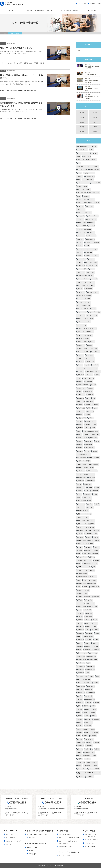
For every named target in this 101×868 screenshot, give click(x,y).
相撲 (79, 636)
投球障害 (90, 504)
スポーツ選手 (81, 272)
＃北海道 (88, 759)
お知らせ (8, 845)
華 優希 (80, 709)
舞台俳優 (89, 703)
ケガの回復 (92, 223)
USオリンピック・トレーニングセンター (88, 166)
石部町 (88, 643)
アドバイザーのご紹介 (91, 840)
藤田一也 (93, 713)
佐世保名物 (91, 395)
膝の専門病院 (91, 693)
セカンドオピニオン (83, 279)
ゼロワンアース (82, 282)
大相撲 (88, 451)
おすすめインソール (90, 173)
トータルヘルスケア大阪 (84, 299)
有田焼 (89, 537)
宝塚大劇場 (92, 478)
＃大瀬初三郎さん (92, 762)
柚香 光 (92, 557)
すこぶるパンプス (96, 183)
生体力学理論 (89, 617)
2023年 (82, 117)
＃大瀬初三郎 (81, 762)
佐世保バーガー (89, 391)
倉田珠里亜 (91, 401)
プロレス (92, 342)
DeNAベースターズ (83, 150)
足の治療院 (89, 726)
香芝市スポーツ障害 (90, 752)
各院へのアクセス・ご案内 (14, 841)
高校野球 (80, 759)
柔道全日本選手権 (94, 554)
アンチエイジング (95, 203)
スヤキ (92, 276)
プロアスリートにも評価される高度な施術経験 (68, 842)
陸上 (87, 749)
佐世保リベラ (81, 395)
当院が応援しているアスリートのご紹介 (91, 835)
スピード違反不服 (92, 266)
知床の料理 (81, 640)
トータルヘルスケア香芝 (84, 305)
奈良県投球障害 (82, 464)
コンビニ (80, 242)
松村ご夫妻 (89, 547)
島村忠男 (80, 491)
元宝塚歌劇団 (81, 408)
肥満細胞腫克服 (92, 656)
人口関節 (91, 388)
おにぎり (80, 176)
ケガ (95, 219)
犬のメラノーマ (93, 607)
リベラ (88, 365)
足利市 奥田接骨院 (83, 729)
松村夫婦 (88, 550)
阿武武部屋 (90, 746)
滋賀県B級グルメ (95, 587)
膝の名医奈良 (91, 686)
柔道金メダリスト (83, 557)
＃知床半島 (88, 766)
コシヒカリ (92, 233)
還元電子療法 (95, 732)
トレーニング (81, 292)
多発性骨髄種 (89, 444)
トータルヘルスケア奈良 (84, 302)
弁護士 (95, 494)
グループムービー (90, 847)
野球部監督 (93, 736)
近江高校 (80, 732)
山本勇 (97, 487)
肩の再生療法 (81, 663)
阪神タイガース (90, 739)
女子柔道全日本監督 (83, 474)
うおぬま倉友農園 (95, 170)
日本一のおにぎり (83, 531)
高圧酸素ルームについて (66, 847)
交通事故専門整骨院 (83, 385)
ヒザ (92, 319)
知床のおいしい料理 (89, 636)
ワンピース (81, 372)
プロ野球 (90, 345)
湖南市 (85, 587)
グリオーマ (81, 219)
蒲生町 (94, 709)
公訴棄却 (91, 418)
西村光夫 (94, 716)
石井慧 (96, 640)
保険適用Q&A (33, 854)
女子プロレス (81, 471)
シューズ (80, 252)
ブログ (78, 50)
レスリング (95, 365)
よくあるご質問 (81, 4)
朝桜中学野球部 (82, 540)
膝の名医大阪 (81, 686)
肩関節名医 (81, 670)
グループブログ (90, 843)
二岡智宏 (92, 378)
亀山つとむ (90, 375)
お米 (79, 180)
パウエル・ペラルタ (83, 319)
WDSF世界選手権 (82, 170)
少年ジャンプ (88, 484)
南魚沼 (86, 435)
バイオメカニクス (92, 315)
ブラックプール (82, 325)
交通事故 (80, 382)
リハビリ (80, 365)
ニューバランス (82, 312)
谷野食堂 (80, 723)
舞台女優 (97, 703)
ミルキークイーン (83, 358)
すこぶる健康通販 (83, 186)
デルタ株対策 (89, 289)
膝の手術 (80, 696)
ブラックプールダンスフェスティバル (87, 329)
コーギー (88, 242)
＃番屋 (80, 766)
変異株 (97, 441)
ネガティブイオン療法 (95, 312)
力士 (87, 428)
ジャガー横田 (89, 252)
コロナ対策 (81, 239)
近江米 (93, 729)
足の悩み (80, 726)
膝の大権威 (81, 689)
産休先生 (95, 620)
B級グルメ (94, 146)
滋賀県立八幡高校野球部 (84, 597)
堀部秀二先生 (94, 438)
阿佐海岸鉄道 (81, 742)
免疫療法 (80, 415)
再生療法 (88, 425)
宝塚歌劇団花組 (91, 481)
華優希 (88, 709)
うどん (80, 173)
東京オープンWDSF (94, 540)
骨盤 (95, 756)
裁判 (87, 716)
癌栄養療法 (90, 633)
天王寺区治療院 (82, 458)
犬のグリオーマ (82, 607)
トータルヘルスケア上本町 (85, 295)
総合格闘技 (96, 650)
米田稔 (80, 650)
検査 (90, 560)
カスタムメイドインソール (85, 213)
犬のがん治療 (89, 600)
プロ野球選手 (94, 348)
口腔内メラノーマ (83, 438)
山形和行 (90, 487)
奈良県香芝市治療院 (83, 468)
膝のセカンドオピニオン (84, 683)
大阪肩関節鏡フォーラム (84, 454)
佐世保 (80, 391)
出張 (95, 425)
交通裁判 (94, 385)
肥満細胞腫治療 (93, 660)
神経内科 (80, 646)
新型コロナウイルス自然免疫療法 (86, 527)
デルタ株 (80, 289)
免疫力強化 (91, 411)
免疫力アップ (81, 411)
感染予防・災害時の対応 (66, 834)
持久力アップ (81, 507)
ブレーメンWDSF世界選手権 (85, 335)
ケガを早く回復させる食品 (85, 229)
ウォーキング (90, 206)
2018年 (95, 127)
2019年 (82, 127)
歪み (79, 580)
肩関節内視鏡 (91, 666)
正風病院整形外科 (83, 574)
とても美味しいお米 (94, 193)
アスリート (92, 199)
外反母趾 (80, 444)
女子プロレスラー (92, 471)
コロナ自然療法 (91, 239)
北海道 (93, 428)
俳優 (94, 398)
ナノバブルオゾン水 (83, 309)
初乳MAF (80, 428)
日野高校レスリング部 (91, 534)
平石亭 (80, 494)
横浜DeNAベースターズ (84, 567)
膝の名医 (96, 683)
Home (11, 10)
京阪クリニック (82, 388)
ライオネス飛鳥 (91, 362)
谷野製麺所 (96, 719)
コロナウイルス (92, 236)
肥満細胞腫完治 (82, 660)
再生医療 (80, 421)
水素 (85, 580)
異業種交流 (81, 630)
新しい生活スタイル (83, 511)
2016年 (95, 132)
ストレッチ (92, 259)
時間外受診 (81, 537)
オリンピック (81, 209)
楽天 (79, 564)
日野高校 (80, 534)
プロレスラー (81, 345)
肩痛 (89, 663)
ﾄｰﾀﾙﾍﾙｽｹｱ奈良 (90, 777)
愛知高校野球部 (82, 501)
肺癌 (88, 673)
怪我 (85, 497)
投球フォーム (81, 504)
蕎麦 (79, 713)
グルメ (89, 219)
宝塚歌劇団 (81, 481)
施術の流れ (32, 838)
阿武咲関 (97, 742)
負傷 (87, 723)
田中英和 (80, 623)
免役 (89, 408)
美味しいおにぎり (83, 653)
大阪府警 (95, 451)
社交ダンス (95, 643)
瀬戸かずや (96, 597)
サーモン (95, 249)
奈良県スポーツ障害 (94, 458)
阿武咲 (90, 742)
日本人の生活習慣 (95, 531)
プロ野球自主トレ (83, 348)
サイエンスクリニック (84, 249)
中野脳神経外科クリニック (94, 372)
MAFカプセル (87, 156)
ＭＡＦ (95, 766)
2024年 (95, 113)
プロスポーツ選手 (83, 342)
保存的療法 (81, 398)
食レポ (80, 752)
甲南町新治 (81, 627)
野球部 (85, 736)
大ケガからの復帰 (90, 448)
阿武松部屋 (81, 746)
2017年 (82, 132)
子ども (93, 474)
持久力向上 (91, 507)
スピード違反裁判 (83, 269)
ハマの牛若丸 (81, 315)
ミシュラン (81, 355)
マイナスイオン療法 (83, 352)
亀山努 (97, 375)
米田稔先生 (88, 650)
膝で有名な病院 (86, 679)
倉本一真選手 (81, 401)
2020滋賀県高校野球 (83, 146)
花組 (79, 706)
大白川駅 (80, 451)
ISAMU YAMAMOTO (83, 153)
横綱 (94, 567)
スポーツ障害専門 (83, 276)
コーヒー (80, 246)
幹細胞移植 (88, 494)
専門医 (80, 484)
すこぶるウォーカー (83, 183)
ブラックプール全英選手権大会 (86, 332)
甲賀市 (89, 627)
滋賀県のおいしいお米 (84, 590)
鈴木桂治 (80, 739)
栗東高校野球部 (82, 560)
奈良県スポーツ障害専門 (84, 461)
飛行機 (98, 749)
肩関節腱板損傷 (91, 670)
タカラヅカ (92, 282)
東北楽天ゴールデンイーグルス (86, 544)
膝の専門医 (90, 689)
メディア (92, 358)
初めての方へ (92, 10)
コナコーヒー (81, 236)
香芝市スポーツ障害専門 (84, 756)
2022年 (95, 117)
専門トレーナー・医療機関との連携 (69, 838)
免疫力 (95, 408)
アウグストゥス (82, 199)
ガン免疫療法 (81, 216)
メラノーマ (81, 362)
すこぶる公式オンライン (84, 190)
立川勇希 (96, 646)
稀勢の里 (88, 646)
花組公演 (86, 706)
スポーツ (92, 269)
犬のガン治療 (91, 603)
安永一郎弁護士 (82, 478)
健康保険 (80, 405)
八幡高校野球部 (82, 418)
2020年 (95, 122)
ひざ (79, 196)
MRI (79, 163)
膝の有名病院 (89, 696)
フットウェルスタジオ (65, 856)
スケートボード (82, 259)
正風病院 (92, 570)
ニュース (94, 309)
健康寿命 (88, 405)
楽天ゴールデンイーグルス (90, 564)
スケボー (80, 256)
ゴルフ (88, 246)
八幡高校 (88, 415)
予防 (79, 378)
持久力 (97, 504)
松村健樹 (80, 550)
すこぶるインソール (89, 180)
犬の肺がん (81, 613)
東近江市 (80, 547)
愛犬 (90, 497)
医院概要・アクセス (95, 4)
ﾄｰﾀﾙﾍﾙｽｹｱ (81, 777)
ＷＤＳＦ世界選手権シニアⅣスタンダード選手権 (89, 773)
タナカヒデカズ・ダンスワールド (86, 286)
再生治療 (80, 425)
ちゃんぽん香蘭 (82, 193)
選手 (87, 732)
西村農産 (80, 719)
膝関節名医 (81, 703)
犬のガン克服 (81, 603)
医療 (79, 431)
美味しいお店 (94, 653)
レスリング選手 (82, 368)
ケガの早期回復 (82, 226)
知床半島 (89, 640)
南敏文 (80, 435)
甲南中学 (88, 623)
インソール (81, 206)
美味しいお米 (81, 656)
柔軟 (79, 554)
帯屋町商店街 (95, 491)
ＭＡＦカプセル (82, 769)
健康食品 (96, 405)
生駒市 (88, 620)
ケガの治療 (92, 226)
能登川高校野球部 (83, 676)
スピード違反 (81, 266)
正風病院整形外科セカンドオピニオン (87, 577)
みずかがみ (86, 196)
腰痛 (98, 676)
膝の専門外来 (81, 693)
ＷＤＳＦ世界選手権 (94, 769)
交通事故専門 (89, 382)
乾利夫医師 (81, 375)
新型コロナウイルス (83, 517)
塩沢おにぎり (89, 441)
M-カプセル (94, 153)
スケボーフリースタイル (92, 256)
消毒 (79, 587)
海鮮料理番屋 (92, 583)
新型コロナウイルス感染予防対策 (86, 524)
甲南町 (95, 623)
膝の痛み (80, 699)
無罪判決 (80, 600)
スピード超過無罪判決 (91, 262)
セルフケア (94, 279)
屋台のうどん (81, 487)
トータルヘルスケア (93, 292)
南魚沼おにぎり (95, 435)
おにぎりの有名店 (90, 176)
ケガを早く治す (82, 233)
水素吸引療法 (93, 580)
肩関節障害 (81, 673)
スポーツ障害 (91, 272)
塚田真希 (80, 441)
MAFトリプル (81, 160)
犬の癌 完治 (88, 610)
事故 (85, 378)
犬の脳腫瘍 (90, 613)
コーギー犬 (96, 242)
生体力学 (80, 617)
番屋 (95, 627)
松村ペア (97, 547)
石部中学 (80, 643)
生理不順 (80, 620)
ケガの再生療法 (82, 223)
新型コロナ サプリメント (85, 514)
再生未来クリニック (91, 421)
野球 (79, 736)
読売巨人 (88, 719)
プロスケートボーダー (84, 338)
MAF (79, 156)
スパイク (80, 262)
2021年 (82, 122)
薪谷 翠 (86, 713)
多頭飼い (80, 448)
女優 (92, 468)
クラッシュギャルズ (93, 216)
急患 (79, 497)
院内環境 (80, 749)
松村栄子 (96, 550)
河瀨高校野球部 (82, 583)
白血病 (97, 633)
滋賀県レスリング (83, 593)
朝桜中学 (96, 537)
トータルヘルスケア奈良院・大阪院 (37, 834)
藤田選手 (80, 716)
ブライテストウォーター (84, 322)
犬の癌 (80, 610)
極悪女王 (97, 560)
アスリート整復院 (83, 203)
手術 (90, 501)
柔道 (85, 554)
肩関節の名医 (81, 666)
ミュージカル (90, 355)
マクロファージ (95, 352)
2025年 (82, 113)
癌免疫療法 (81, 633)
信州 (88, 398)
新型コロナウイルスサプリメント (86, 521)
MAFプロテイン (92, 160)
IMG (92, 150)
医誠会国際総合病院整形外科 (91, 431)
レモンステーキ (93, 368)
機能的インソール (83, 570)
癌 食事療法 (95, 630)
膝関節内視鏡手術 (90, 699)
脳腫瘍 (92, 676)
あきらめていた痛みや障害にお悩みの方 (39, 10)
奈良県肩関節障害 (94, 464)
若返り (93, 706)
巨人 (87, 491)
